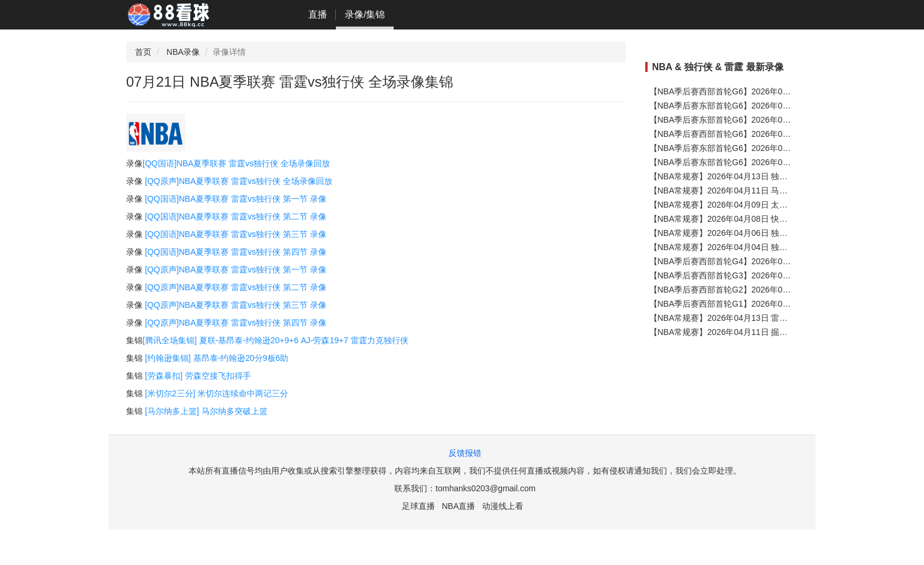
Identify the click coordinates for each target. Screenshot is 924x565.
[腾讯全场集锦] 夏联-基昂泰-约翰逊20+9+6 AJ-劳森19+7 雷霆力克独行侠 (275, 340)
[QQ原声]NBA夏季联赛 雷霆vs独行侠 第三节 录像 (236, 305)
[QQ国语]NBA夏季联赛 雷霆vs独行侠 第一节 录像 (236, 199)
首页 (143, 52)
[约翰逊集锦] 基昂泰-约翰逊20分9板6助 (217, 358)
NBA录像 (184, 52)
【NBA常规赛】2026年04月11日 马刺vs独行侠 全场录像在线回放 (769, 190)
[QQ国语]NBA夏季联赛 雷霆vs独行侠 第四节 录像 (236, 252)
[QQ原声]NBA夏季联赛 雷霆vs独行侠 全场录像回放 (239, 181)
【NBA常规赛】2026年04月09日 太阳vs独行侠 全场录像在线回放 (769, 205)
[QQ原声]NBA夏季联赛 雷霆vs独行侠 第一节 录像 (236, 270)
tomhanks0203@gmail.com (486, 488)
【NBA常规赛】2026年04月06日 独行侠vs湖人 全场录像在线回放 (769, 233)
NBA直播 (459, 506)
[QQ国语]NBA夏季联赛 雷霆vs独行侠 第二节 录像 (236, 216)
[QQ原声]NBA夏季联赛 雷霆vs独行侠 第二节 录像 (236, 287)
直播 (318, 14)
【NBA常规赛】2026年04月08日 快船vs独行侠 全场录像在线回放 (769, 219)
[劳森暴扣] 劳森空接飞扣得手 (198, 376)
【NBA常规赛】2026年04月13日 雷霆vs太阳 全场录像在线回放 (765, 318)
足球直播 (418, 506)
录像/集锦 (365, 14)
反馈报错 (465, 453)
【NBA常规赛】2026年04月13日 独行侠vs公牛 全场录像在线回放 (769, 176)
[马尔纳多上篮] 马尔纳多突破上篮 (206, 411)
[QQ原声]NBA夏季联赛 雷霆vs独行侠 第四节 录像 (236, 323)
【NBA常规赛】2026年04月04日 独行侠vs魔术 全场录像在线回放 (769, 247)
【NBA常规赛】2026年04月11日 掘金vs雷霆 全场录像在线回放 (765, 332)
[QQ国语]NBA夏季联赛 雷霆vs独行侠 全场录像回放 (236, 163)
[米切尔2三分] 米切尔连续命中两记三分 (217, 393)
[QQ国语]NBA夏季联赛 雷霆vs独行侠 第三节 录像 (236, 234)
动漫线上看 (503, 506)
